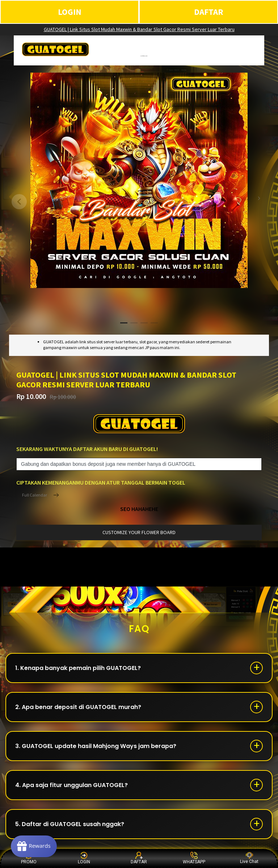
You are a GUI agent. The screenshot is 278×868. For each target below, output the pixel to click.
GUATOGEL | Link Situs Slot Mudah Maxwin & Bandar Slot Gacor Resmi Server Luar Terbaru (139, 29)
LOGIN (70, 12)
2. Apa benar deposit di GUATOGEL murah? (78, 707)
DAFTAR (209, 12)
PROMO (29, 858)
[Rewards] (34, 846)
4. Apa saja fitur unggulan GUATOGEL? (71, 785)
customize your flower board (139, 532)
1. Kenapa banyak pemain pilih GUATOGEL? (78, 668)
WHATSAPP (194, 858)
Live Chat (249, 858)
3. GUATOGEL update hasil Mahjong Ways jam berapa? (96, 746)
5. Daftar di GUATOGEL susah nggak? (70, 824)
